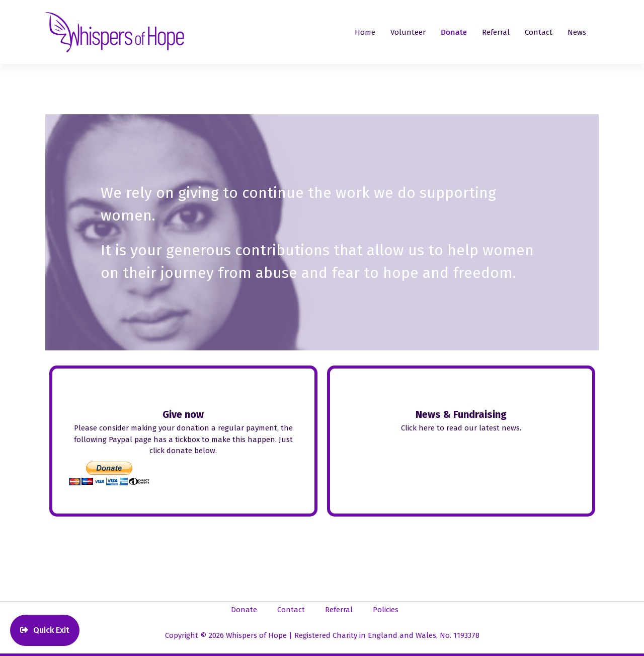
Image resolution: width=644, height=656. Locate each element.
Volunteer (408, 32)
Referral (496, 32)
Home (365, 32)
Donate (454, 32)
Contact (539, 32)
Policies (386, 610)
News (577, 32)
